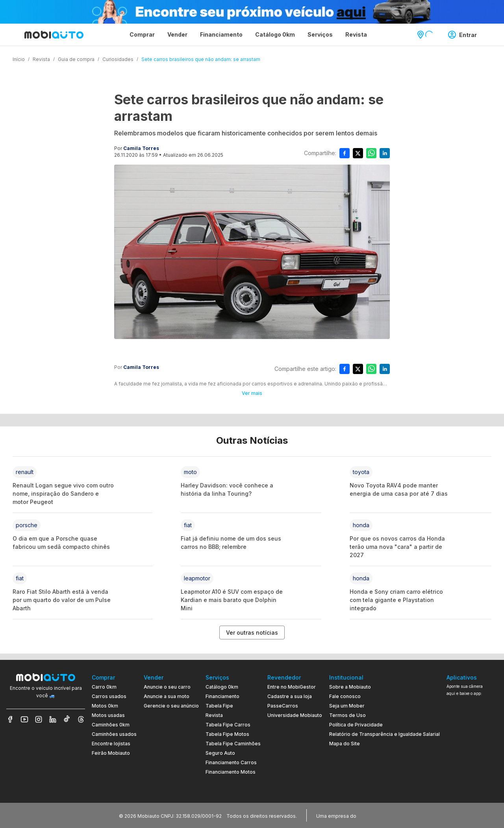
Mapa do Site (345, 744)
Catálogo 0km (222, 687)
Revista (214, 715)
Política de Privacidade (356, 725)
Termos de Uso (347, 715)
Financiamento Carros (231, 762)
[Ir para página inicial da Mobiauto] (54, 35)
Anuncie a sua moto (167, 696)
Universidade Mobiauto (295, 715)
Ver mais (252, 393)
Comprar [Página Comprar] (142, 34)
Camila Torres (141, 148)
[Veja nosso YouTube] (24, 719)
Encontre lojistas (111, 744)
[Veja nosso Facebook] (10, 719)
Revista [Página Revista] (356, 34)
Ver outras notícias (252, 633)
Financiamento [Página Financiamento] (221, 34)
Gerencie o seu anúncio (171, 706)
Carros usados (109, 696)
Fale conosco (345, 696)
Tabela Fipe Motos (227, 734)
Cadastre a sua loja (290, 696)
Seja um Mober (347, 706)
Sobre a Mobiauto (350, 687)
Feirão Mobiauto (111, 753)
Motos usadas (108, 715)
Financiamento (222, 696)
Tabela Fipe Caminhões (233, 744)
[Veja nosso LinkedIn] (53, 719)
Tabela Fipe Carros (228, 725)
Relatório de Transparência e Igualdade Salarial (384, 734)
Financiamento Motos (231, 772)
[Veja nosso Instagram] (39, 719)
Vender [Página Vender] (177, 34)
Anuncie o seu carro (167, 687)
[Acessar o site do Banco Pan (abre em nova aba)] (374, 815)
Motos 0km (105, 706)
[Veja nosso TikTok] (67, 719)
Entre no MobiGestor (292, 687)
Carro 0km (104, 687)
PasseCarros (283, 706)
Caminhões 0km (111, 725)
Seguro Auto (220, 753)
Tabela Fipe (219, 706)
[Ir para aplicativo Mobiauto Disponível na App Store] (472, 781)
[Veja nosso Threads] (81, 719)
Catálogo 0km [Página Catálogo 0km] (275, 34)
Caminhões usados (114, 734)
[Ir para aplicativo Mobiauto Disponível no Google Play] (472, 759)
